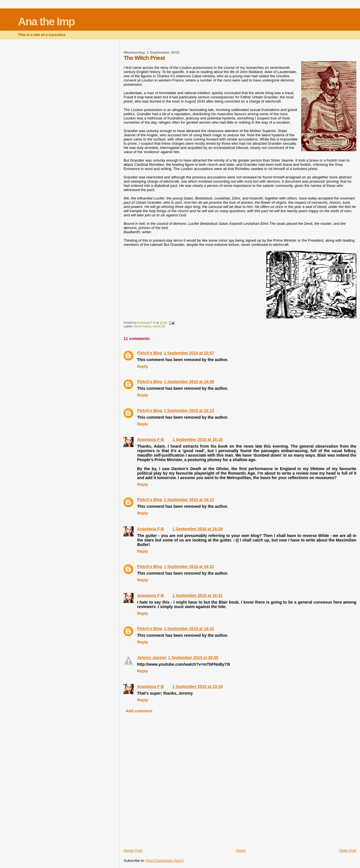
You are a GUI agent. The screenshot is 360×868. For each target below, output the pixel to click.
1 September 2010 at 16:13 (189, 411)
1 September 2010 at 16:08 (189, 382)
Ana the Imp (46, 21)
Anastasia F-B (150, 439)
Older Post (348, 850)
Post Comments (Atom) (165, 861)
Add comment (139, 711)
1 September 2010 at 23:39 (198, 686)
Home (241, 850)
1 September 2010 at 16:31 (189, 566)
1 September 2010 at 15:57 (189, 353)
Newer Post (133, 850)
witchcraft (159, 326)
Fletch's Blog (149, 353)
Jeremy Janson (152, 658)
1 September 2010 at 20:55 (193, 658)
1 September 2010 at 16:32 (189, 629)
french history (143, 326)
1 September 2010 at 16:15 (198, 439)
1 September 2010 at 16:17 (189, 500)
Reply (142, 366)
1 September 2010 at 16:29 (198, 529)
